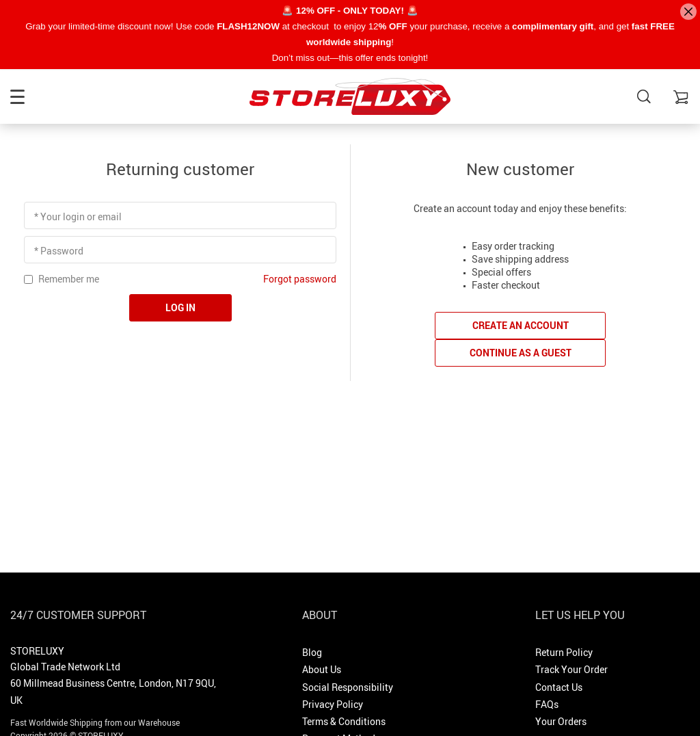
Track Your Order (571, 669)
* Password (59, 251)
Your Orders (561, 721)
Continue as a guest (521, 353)
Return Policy (564, 652)
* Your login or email (78, 216)
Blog (312, 652)
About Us (322, 669)
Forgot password (300, 279)
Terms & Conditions (344, 721)
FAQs (547, 704)
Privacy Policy (333, 704)
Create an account (521, 325)
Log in (180, 307)
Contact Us (559, 687)
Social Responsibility (348, 687)
